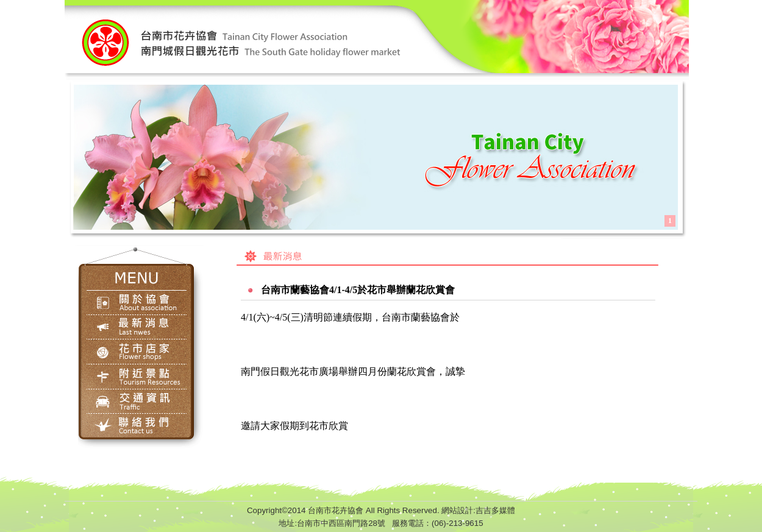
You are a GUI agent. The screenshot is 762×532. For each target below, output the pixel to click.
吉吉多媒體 (495, 510)
